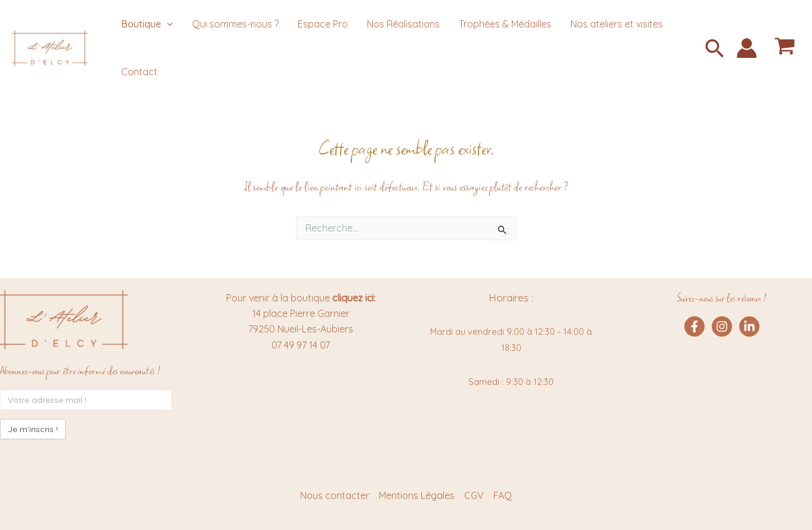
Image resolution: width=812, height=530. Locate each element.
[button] (715, 50)
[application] (167, 24)
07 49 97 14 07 (301, 345)
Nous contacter (335, 495)
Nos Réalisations (403, 24)
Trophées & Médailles (505, 24)
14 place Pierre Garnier (301, 313)
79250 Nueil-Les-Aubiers (301, 329)
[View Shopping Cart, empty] (785, 48)
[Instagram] (722, 326)
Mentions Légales (417, 495)
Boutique (147, 24)
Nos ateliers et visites (617, 24)
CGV (474, 495)
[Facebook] (694, 326)
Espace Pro (323, 24)
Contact (139, 72)
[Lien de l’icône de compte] (747, 48)
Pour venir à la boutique (301, 298)
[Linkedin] (749, 326)
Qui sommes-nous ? (235, 24)
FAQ (503, 495)
